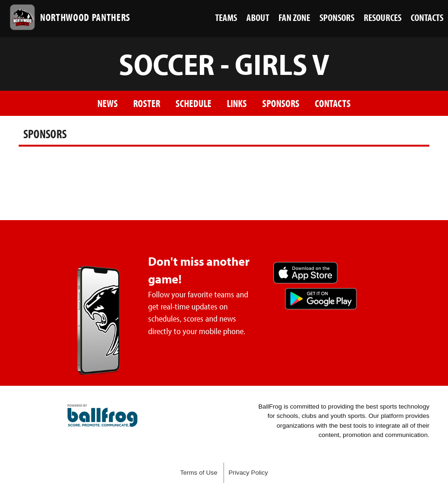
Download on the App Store (305, 273)
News (108, 103)
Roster (147, 103)
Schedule (193, 103)
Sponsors (281, 103)
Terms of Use (199, 473)
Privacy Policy (248, 473)
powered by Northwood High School (102, 416)
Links (237, 103)
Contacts (333, 103)
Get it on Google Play (321, 299)
